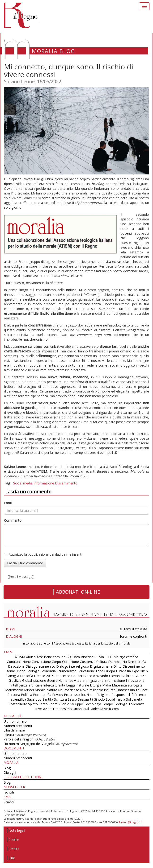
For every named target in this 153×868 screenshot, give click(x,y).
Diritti (117, 666)
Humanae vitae (70, 680)
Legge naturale (78, 685)
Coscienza (88, 662)
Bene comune (55, 657)
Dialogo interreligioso (73, 666)
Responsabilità (123, 695)
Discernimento (66, 483)
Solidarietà (134, 699)
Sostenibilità (18, 704)
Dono (21, 671)
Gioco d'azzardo (96, 676)
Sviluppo (77, 704)
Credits (13, 849)
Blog (11, 629)
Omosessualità (128, 690)
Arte (40, 657)
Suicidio (64, 704)
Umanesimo (62, 709)
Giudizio (141, 676)
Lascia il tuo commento (25, 563)
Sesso (72, 699)
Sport (53, 704)
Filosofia (27, 676)
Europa (110, 671)
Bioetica (87, 657)
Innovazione (135, 680)
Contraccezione (19, 662)
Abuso (31, 657)
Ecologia (33, 671)
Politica (27, 695)
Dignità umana (101, 666)
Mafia (107, 685)
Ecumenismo (67, 671)
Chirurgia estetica (125, 657)
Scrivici (9, 802)
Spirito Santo (38, 704)
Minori (29, 690)
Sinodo (100, 699)
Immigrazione (93, 680)
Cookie (13, 840)
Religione (104, 695)
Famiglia (13, 676)
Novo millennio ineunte (98, 690)
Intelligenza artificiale (26, 685)
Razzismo (88, 695)
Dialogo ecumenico (40, 666)
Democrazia (117, 662)
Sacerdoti (34, 699)
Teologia (121, 704)
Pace (144, 690)
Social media (23, 483)
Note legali (16, 830)
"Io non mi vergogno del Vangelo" (40, 744)
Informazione (44, 483)
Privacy (58, 695)
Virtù (108, 709)
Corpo (56, 662)
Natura (52, 690)
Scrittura (60, 699)
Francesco (62, 676)
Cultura (102, 662)
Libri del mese (14, 730)
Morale (40, 690)
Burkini (99, 657)
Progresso (72, 695)
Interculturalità (54, 685)
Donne (11, 671)
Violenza (97, 709)
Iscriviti (9, 792)
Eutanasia (123, 671)
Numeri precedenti (18, 726)
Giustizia (15, 680)
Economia (48, 671)
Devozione (16, 666)
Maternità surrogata (127, 685)
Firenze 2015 (44, 676)
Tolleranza (136, 704)
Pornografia (42, 695)
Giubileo (127, 676)
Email (8, 503)
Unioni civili (81, 709)
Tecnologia (93, 704)
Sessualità (86, 699)
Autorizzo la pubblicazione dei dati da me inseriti (43, 554)
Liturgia (96, 685)
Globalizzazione (34, 680)
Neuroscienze (69, 690)
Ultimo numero (15, 721)
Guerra (52, 680)
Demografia (137, 662)
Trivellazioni (43, 709)
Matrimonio (14, 690)
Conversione (41, 662)
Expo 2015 (140, 671)
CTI (108, 657)
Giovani (115, 676)
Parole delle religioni (29, 739)
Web (115, 709)
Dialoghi (14, 636)
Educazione (86, 671)
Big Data (73, 657)
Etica (100, 671)
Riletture (25, 735)
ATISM (20, 657)
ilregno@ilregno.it (130, 822)
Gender (77, 676)
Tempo (108, 704)
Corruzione (70, 662)
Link (11, 858)
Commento (13, 520)
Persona (14, 695)
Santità (48, 699)
